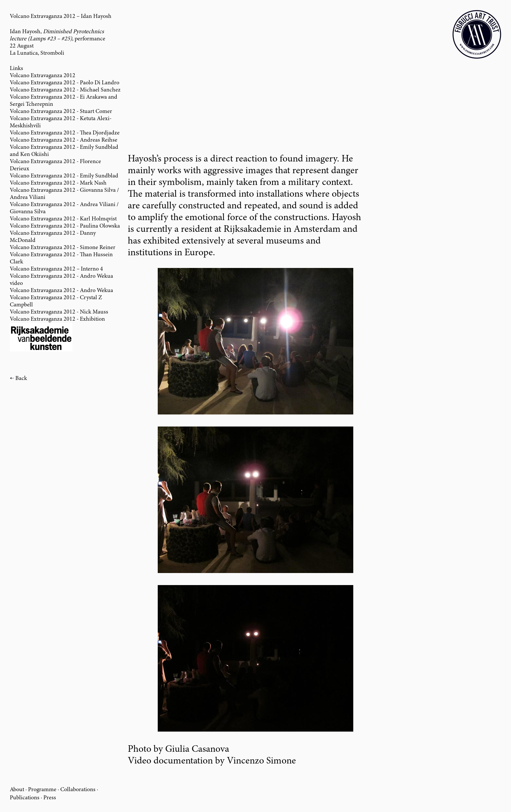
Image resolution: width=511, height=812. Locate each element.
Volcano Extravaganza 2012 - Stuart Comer (61, 112)
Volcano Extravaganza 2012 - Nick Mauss (59, 312)
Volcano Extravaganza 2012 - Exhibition (57, 319)
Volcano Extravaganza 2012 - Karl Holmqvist (63, 219)
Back (21, 379)
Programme (42, 790)
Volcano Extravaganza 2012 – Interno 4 (56, 269)
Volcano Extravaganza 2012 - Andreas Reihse (64, 140)
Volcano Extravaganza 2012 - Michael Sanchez (65, 90)
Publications (25, 798)
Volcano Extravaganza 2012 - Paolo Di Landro (65, 83)
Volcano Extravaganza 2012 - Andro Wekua (61, 291)
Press (50, 798)
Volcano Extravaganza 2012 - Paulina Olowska (65, 226)
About (17, 790)
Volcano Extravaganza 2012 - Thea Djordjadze (65, 133)
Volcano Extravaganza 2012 (43, 76)
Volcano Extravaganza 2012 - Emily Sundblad (64, 176)
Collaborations (78, 790)
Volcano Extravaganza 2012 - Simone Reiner (63, 248)
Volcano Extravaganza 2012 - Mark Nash (58, 183)
